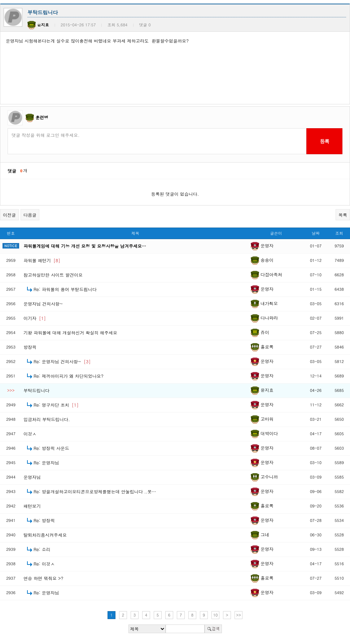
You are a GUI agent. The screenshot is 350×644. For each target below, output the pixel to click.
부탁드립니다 (36, 390)
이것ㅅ (30, 434)
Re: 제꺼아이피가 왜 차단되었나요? (69, 376)
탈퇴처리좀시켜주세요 (45, 535)
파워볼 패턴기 (42, 260)
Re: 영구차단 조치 (56, 405)
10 (216, 615)
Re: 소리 (42, 549)
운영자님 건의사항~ (43, 304)
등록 (324, 141)
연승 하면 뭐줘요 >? (43, 578)
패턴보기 (32, 506)
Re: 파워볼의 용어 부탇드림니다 (65, 289)
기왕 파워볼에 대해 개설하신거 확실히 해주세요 (70, 332)
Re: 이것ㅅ (44, 564)
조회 (339, 233)
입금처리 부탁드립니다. (47, 419)
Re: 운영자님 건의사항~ (62, 361)
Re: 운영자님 (46, 463)
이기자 (35, 318)
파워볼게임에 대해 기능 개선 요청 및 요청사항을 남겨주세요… (85, 246)
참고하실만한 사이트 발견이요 (53, 275)
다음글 (30, 215)
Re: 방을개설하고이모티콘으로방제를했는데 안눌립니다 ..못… (95, 491)
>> (239, 615)
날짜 (316, 233)
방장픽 (30, 347)
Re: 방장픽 (44, 520)
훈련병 (42, 117)
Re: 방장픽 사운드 (51, 448)
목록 (343, 215)
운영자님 (32, 477)
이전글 (9, 215)
